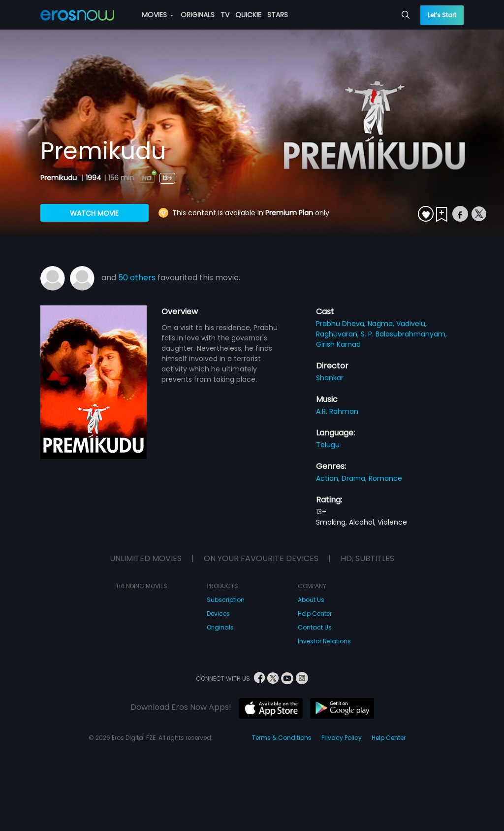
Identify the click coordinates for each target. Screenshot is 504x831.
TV (225, 15)
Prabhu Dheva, (342, 324)
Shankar (330, 378)
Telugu (328, 445)
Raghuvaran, (338, 334)
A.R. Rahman (337, 411)
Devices (218, 614)
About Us (311, 600)
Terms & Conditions (282, 738)
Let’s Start (442, 15)
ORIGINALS (198, 15)
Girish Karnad (338, 344)
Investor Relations (324, 641)
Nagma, (382, 324)
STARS (278, 15)
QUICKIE (248, 15)
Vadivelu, (411, 324)
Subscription (226, 600)
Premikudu (60, 178)
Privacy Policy (342, 738)
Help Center (315, 614)
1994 (94, 178)
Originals (220, 627)
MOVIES (157, 15)
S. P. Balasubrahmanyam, (404, 334)
